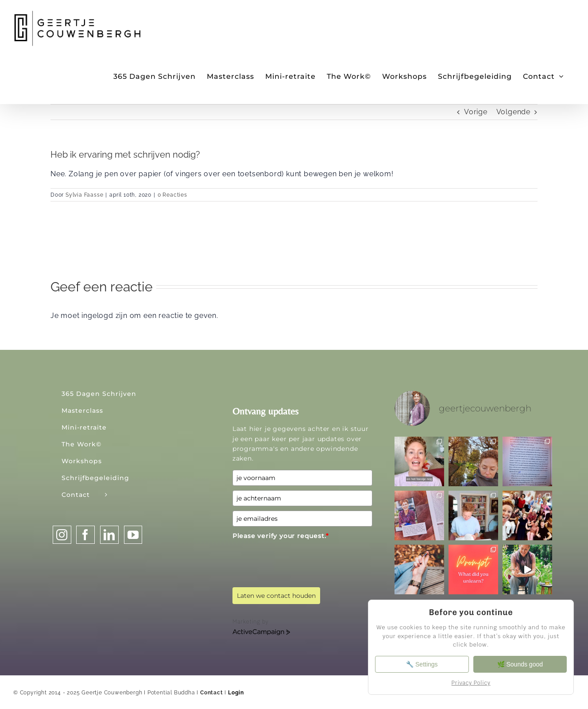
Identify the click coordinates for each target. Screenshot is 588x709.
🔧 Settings (421, 664)
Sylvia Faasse (84, 195)
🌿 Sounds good (520, 664)
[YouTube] (133, 535)
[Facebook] (85, 535)
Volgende (513, 112)
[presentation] (300, 560)
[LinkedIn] (109, 535)
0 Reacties (172, 195)
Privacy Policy (471, 683)
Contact (212, 693)
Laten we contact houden (276, 596)
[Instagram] (62, 535)
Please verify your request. (281, 536)
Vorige (476, 112)
